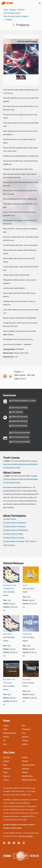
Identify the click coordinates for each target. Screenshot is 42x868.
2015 (9, 694)
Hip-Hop (6, 737)
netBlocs (25, 744)
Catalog (6, 725)
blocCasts (7, 757)
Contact (6, 780)
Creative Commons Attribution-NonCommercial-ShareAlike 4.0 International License (20, 464)
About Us (6, 776)
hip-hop (23, 375)
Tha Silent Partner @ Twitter (13, 534)
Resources (26, 768)
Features (6, 761)
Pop (5, 740)
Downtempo (26, 729)
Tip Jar (25, 585)
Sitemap (25, 772)
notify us (32, 497)
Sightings (25, 761)
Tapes (5, 772)
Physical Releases (10, 733)
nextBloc (25, 757)
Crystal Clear (27, 634)
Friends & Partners (28, 765)
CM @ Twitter (30, 541)
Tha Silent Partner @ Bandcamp (15, 523)
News (5, 765)
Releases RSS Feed (29, 780)
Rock (5, 744)
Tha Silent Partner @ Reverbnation (15, 530)
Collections (7, 768)
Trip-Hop (25, 740)
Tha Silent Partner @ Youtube (14, 538)
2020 (33, 375)
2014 (29, 691)
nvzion (11, 833)
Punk (24, 733)
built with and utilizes (26, 836)
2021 (9, 600)
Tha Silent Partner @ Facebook (14, 526)
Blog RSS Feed (27, 776)
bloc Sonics (27, 679)
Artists (5, 729)
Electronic (25, 737)
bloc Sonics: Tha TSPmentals (9, 681)
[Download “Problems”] (11, 376)
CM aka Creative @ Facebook (14, 541)
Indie (24, 725)
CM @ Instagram (9, 545)
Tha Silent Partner (9, 519)
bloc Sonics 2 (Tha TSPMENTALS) (10, 587)
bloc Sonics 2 (8, 634)
